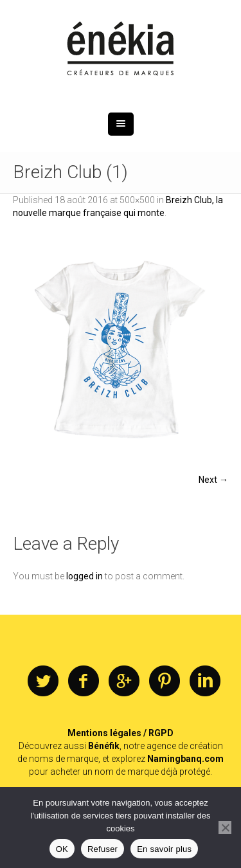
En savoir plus (164, 849)
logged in (85, 576)
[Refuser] (225, 827)
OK (62, 849)
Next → (213, 480)
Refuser (103, 849)
